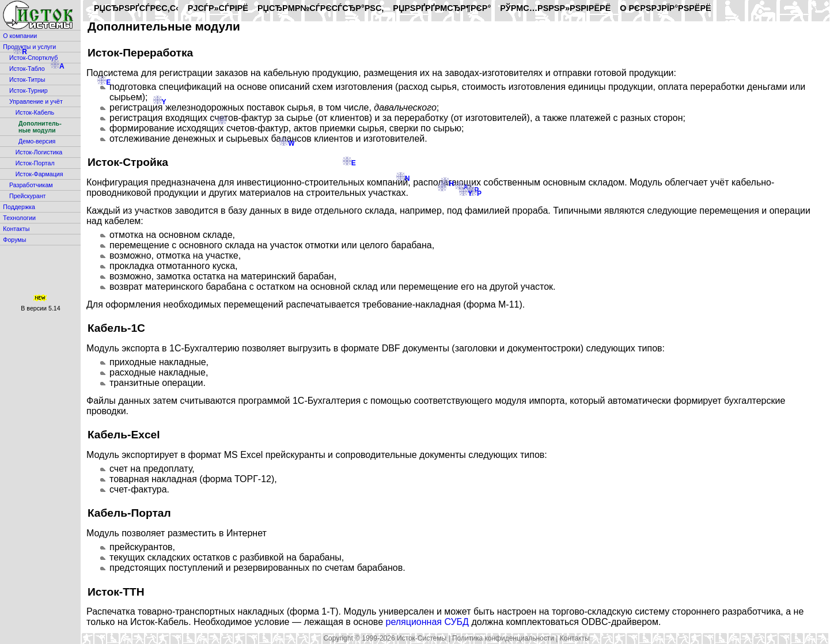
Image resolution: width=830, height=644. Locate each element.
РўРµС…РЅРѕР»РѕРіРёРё (555, 8)
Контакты (16, 229)
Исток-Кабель (35, 112)
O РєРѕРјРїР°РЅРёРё (665, 8)
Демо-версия (37, 141)
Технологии (19, 218)
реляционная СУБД (427, 622)
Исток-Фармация (39, 174)
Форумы (14, 240)
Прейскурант (27, 196)
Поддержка (19, 207)
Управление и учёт (36, 101)
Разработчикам (31, 185)
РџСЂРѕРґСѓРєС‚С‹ (136, 8)
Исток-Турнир (29, 90)
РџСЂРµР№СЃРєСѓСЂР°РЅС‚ (321, 8)
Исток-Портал (35, 163)
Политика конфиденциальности (503, 638)
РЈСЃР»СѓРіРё (218, 8)
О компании (20, 36)
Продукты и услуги (29, 47)
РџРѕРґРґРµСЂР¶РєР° (442, 8)
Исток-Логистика (39, 152)
